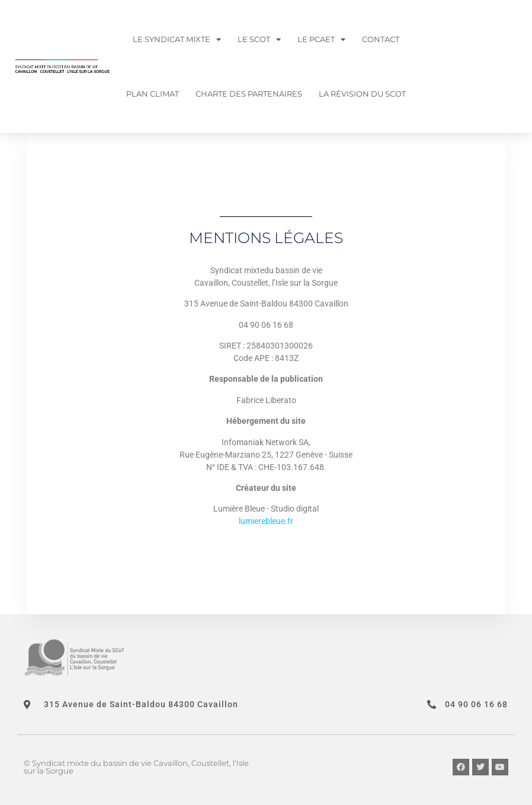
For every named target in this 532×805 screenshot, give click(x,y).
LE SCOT (259, 39)
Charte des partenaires (249, 94)
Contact (381, 39)
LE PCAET (321, 39)
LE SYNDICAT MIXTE (177, 39)
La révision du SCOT (362, 94)
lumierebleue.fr (266, 521)
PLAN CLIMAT (153, 94)
